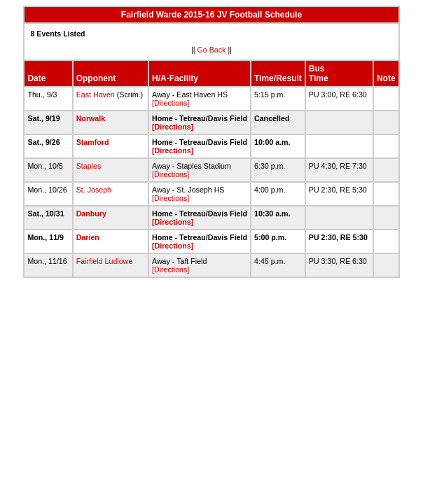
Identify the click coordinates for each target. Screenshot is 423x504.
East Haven (96, 94)
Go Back (212, 50)
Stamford (93, 142)
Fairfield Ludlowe (105, 261)
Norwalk (91, 118)
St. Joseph (94, 190)
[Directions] (171, 103)
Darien (88, 237)
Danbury (91, 213)
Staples (89, 166)
